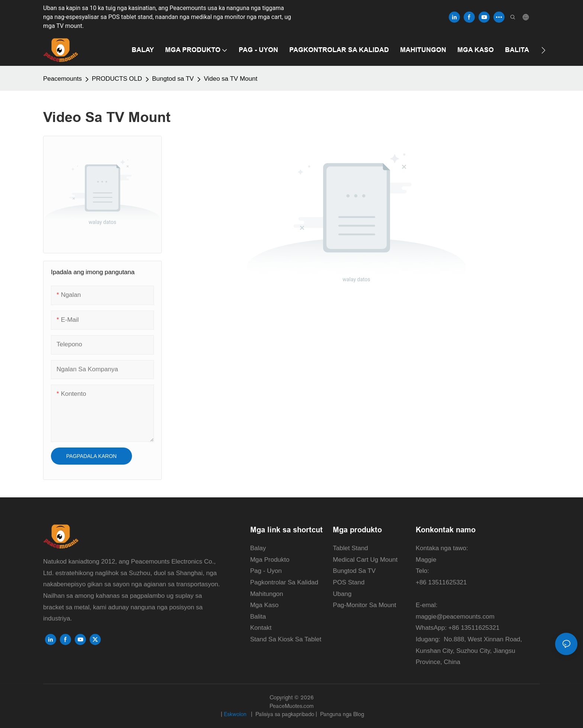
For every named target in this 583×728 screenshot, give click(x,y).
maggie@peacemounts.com (455, 617)
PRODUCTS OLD (117, 79)
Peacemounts (62, 79)
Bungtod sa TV (173, 79)
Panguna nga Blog (341, 714)
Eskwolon (236, 714)
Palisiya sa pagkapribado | (286, 714)
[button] (543, 50)
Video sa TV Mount (231, 79)
